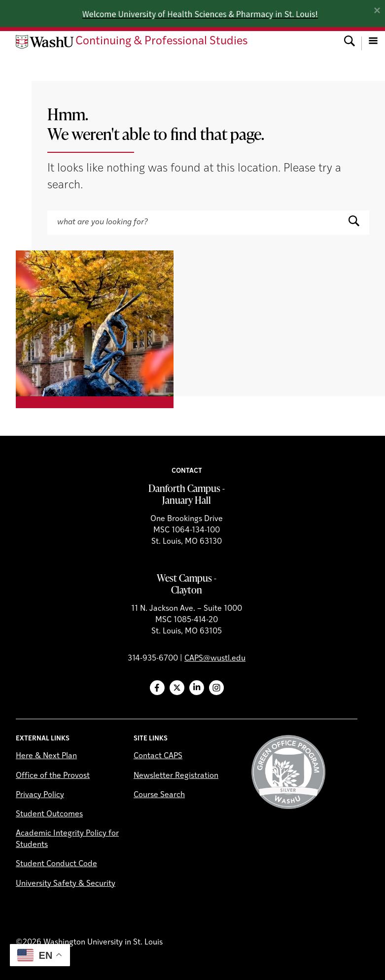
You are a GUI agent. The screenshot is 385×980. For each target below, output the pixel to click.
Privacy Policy (40, 795)
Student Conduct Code (56, 864)
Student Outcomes (49, 814)
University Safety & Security (66, 884)
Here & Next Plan (46, 756)
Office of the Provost (53, 776)
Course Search (159, 795)
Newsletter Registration (176, 776)
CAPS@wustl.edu (215, 659)
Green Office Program (288, 772)
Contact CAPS (158, 756)
